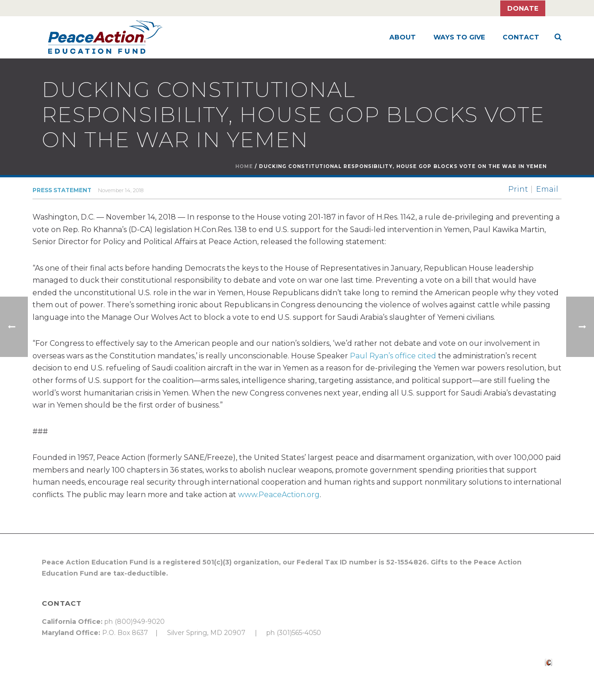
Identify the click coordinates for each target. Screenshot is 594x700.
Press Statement (62, 190)
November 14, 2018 (121, 190)
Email (547, 189)
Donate (523, 8)
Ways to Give (459, 37)
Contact (521, 37)
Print (518, 189)
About (403, 37)
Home (244, 166)
